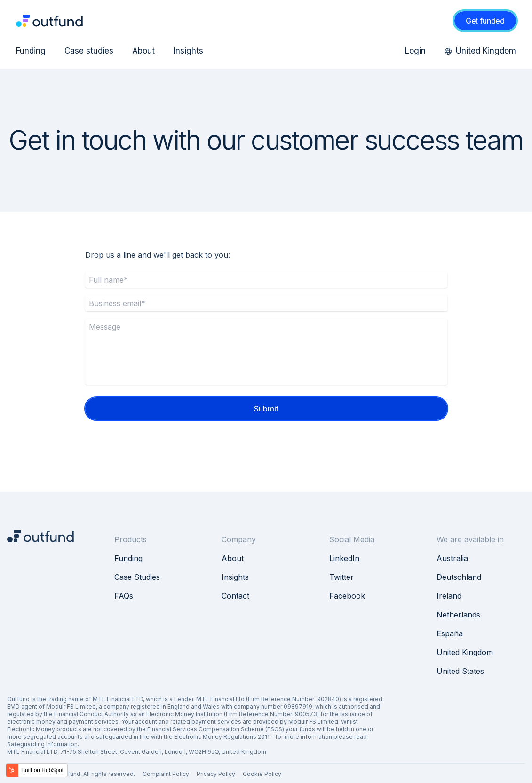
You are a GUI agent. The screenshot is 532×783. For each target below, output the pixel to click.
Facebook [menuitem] (347, 596)
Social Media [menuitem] (352, 539)
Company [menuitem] (239, 539)
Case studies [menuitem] (89, 51)
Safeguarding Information (42, 744)
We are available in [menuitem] (470, 539)
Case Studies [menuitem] (137, 577)
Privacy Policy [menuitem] (216, 774)
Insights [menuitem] (188, 51)
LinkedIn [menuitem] (344, 558)
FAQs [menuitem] (124, 596)
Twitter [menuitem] (341, 577)
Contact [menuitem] (235, 596)
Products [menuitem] (131, 539)
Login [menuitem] (415, 51)
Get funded (485, 21)
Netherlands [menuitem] (458, 615)
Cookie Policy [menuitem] (262, 774)
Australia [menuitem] (452, 558)
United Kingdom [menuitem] (480, 51)
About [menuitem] (143, 51)
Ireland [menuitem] (449, 596)
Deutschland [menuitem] (459, 577)
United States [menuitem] (460, 671)
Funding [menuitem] (31, 51)
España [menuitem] (450, 633)
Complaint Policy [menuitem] (166, 774)
